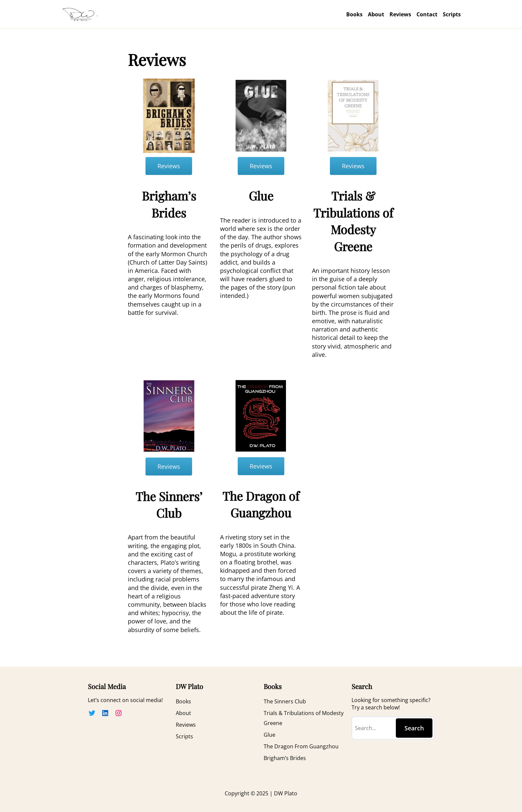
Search (414, 728)
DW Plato (285, 793)
